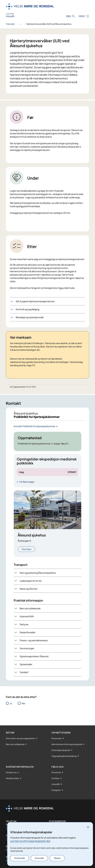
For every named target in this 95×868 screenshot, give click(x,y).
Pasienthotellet (27, 632)
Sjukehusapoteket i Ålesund (34, 656)
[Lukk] (88, 827)
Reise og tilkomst (29, 589)
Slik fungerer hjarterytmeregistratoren (35, 301)
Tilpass (57, 858)
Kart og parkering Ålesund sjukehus (38, 573)
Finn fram (27, 549)
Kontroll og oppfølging (28, 309)
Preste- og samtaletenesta (34, 640)
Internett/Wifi (27, 616)
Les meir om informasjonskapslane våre (30, 841)
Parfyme (24, 624)
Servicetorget (27, 648)
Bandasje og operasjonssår (30, 317)
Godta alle (20, 858)
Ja (11, 703)
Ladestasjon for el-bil (31, 581)
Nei (23, 703)
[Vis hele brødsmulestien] (20, 24)
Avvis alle (39, 858)
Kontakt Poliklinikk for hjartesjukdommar (34, 426)
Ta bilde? (24, 672)
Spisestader (26, 664)
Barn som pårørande (30, 608)
